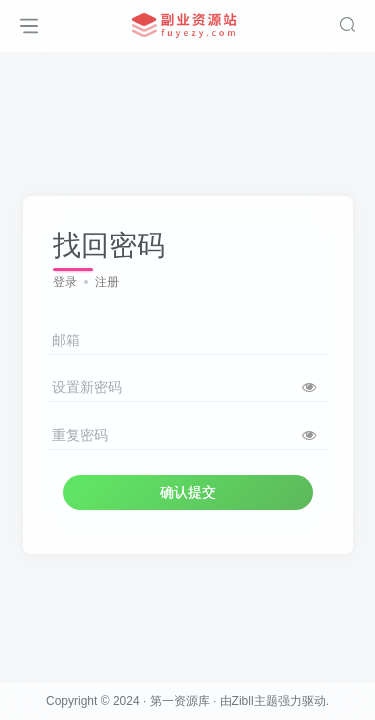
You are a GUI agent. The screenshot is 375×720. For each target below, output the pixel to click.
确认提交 (188, 492)
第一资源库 (180, 701)
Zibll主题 (255, 701)
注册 (107, 282)
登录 (65, 282)
